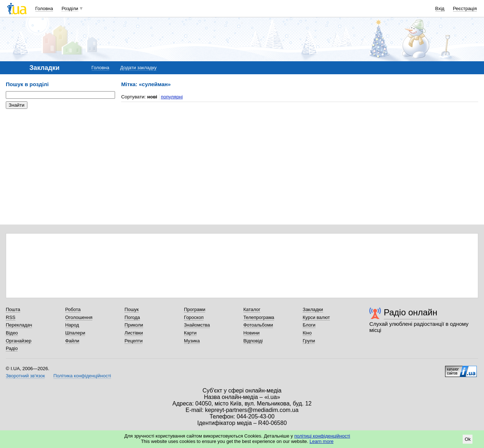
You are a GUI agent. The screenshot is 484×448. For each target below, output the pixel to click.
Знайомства (197, 325)
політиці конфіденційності (322, 436)
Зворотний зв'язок (25, 376)
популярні (172, 97)
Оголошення (79, 317)
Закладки (313, 309)
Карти (190, 333)
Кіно (307, 333)
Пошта (13, 309)
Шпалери (75, 333)
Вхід (440, 8)
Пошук (131, 309)
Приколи (134, 325)
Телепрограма (259, 317)
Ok (468, 439)
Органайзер (19, 341)
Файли (72, 341)
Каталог (252, 309)
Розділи (70, 8)
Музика (192, 341)
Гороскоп (194, 317)
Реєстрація (465, 8)
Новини (252, 333)
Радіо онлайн (411, 312)
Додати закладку (138, 68)
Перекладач (19, 325)
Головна (44, 8)
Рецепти (133, 341)
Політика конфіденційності (82, 376)
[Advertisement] (60, 159)
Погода (132, 317)
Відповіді (253, 341)
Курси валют (316, 317)
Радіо (12, 348)
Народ (72, 325)
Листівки (134, 333)
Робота (73, 309)
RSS (11, 317)
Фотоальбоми (258, 325)
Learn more (321, 441)
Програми (195, 309)
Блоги (309, 325)
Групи (309, 341)
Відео (12, 333)
